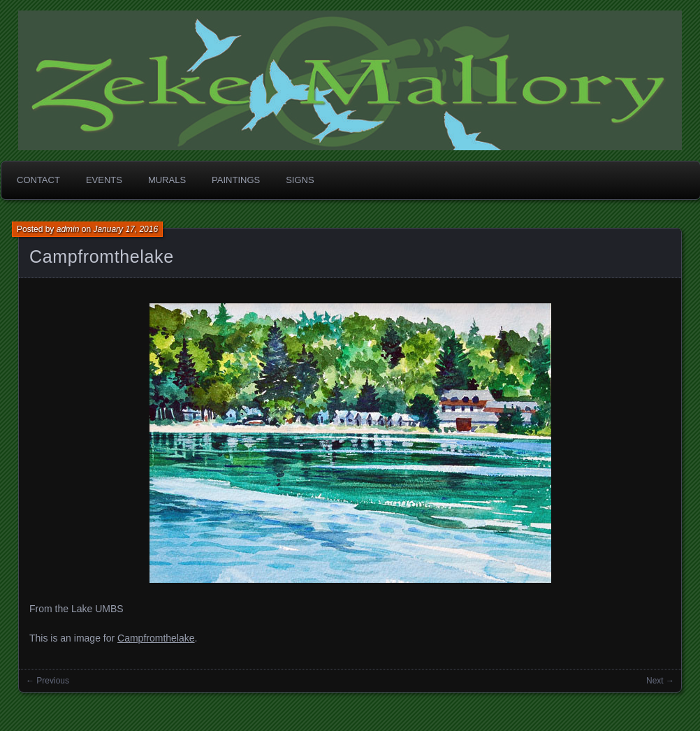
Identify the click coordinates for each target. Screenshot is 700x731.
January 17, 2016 (125, 229)
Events (104, 180)
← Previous (48, 681)
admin (68, 229)
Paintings (236, 180)
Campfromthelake (102, 256)
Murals (167, 180)
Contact (38, 180)
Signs (300, 180)
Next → (660, 681)
